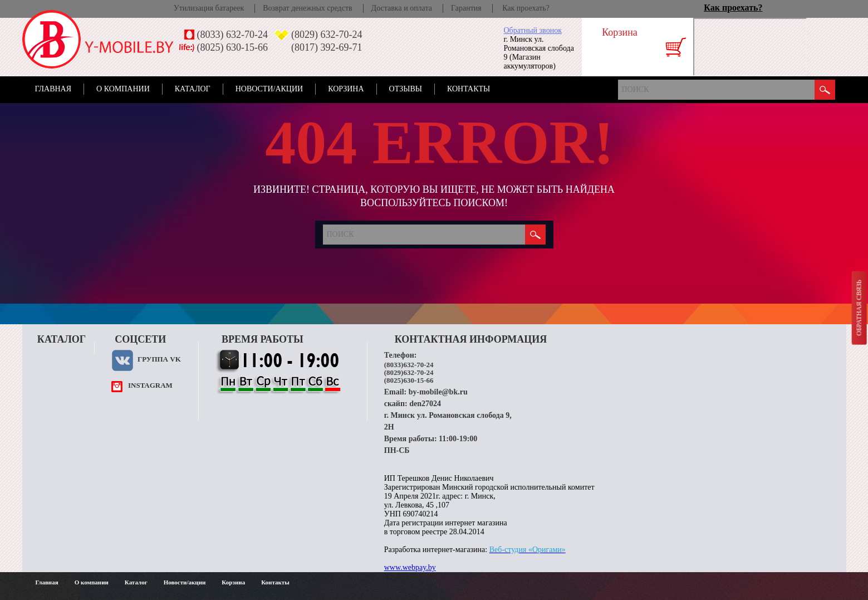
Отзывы (406, 89)
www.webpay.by (410, 567)
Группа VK (159, 359)
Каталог (193, 89)
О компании (123, 89)
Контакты (469, 89)
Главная (53, 89)
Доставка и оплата (402, 8)
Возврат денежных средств (307, 8)
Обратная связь (859, 308)
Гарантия (466, 8)
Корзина (346, 89)
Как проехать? (526, 8)
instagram (150, 385)
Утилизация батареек (209, 8)
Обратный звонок (533, 30)
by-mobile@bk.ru (438, 392)
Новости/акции (269, 89)
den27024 (425, 404)
